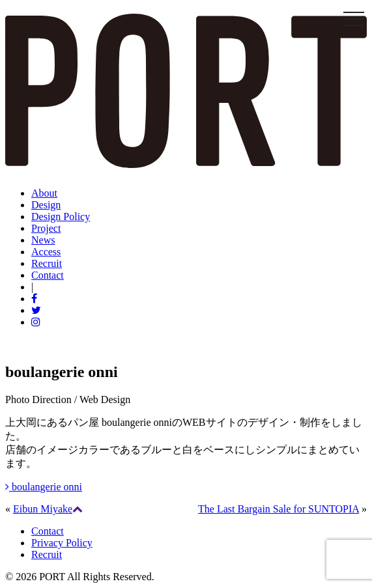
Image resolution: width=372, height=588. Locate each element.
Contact (48, 531)
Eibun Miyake (43, 509)
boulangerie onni (44, 487)
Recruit (47, 554)
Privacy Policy (62, 543)
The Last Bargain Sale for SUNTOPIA (279, 509)
